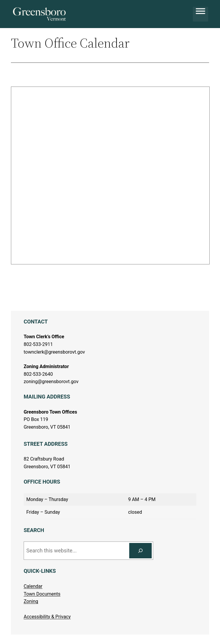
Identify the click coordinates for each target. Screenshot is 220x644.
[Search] (140, 551)
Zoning (31, 601)
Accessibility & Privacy (47, 617)
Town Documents (42, 594)
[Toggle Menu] (200, 14)
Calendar (33, 586)
